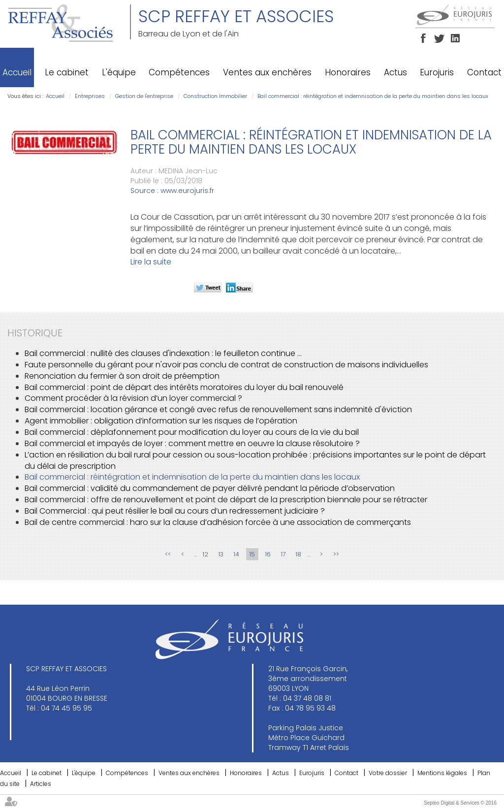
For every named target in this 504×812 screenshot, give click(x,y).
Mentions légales (442, 773)
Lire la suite (151, 262)
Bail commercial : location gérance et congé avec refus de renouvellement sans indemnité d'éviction (218, 409)
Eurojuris (437, 72)
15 (252, 554)
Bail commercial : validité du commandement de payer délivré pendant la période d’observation (210, 488)
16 (268, 554)
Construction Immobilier (215, 96)
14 (236, 554)
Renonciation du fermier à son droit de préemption (122, 376)
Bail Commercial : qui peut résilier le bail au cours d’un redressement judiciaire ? (175, 511)
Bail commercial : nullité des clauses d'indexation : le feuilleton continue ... (163, 353)
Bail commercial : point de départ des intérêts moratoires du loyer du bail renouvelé (184, 387)
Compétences (179, 72)
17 (283, 554)
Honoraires (348, 72)
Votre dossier (388, 773)
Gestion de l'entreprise (144, 96)
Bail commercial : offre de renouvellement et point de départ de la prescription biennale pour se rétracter (226, 500)
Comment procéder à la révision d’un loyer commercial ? (133, 398)
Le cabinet (67, 72)
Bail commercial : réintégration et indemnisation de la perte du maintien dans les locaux (373, 96)
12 (205, 554)
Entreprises (90, 96)
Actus (395, 72)
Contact (484, 72)
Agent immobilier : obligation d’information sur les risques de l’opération (161, 421)
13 (221, 554)
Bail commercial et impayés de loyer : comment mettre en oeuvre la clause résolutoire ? (192, 443)
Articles (41, 784)
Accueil (17, 72)
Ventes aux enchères (267, 72)
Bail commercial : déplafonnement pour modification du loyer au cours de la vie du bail (192, 432)
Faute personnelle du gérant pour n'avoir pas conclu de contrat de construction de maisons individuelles (226, 365)
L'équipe (119, 72)
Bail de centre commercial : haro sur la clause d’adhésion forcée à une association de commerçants (218, 522)
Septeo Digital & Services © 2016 (460, 803)
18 (299, 554)
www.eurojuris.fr (187, 191)
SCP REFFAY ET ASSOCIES (236, 16)
